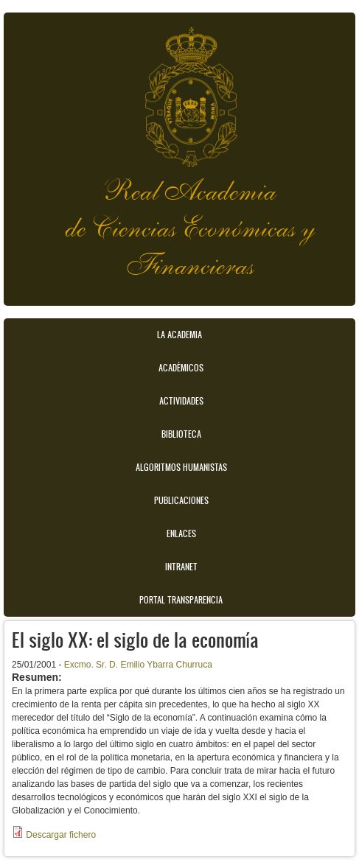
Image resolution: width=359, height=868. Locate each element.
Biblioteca (181, 434)
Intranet (181, 567)
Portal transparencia (181, 600)
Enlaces (181, 533)
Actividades (181, 401)
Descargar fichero (61, 835)
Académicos (181, 368)
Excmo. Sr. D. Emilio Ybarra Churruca (138, 665)
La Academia (179, 335)
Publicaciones (181, 500)
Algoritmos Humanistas (181, 467)
